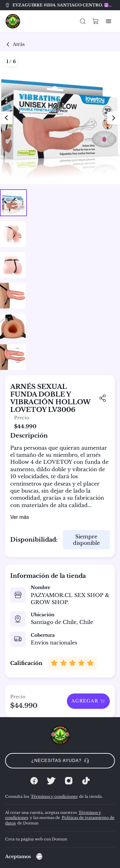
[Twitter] (52, 781)
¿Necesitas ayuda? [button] (60, 760)
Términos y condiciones (54, 796)
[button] (83, 21)
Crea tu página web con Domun (36, 839)
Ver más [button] (20, 517)
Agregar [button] (88, 701)
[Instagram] (69, 781)
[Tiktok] (86, 781)
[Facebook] (34, 781)
